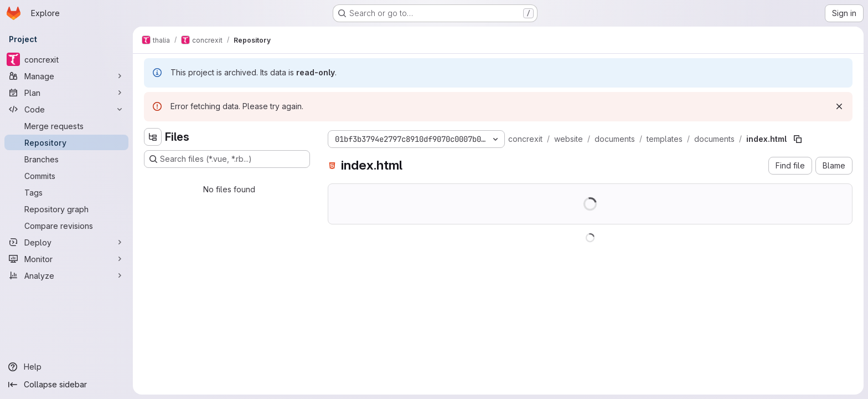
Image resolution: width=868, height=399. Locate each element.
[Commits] (66, 176)
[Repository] (66, 142)
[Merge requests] (66, 126)
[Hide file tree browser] (153, 137)
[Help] (66, 367)
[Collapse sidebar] (66, 385)
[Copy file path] (798, 139)
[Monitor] (66, 259)
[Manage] (66, 76)
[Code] (66, 109)
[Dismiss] (839, 106)
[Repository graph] (66, 209)
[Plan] (66, 93)
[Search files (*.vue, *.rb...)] (227, 159)
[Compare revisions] (66, 226)
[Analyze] (66, 275)
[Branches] (66, 159)
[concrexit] (66, 59)
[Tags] (66, 192)
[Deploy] (66, 242)
